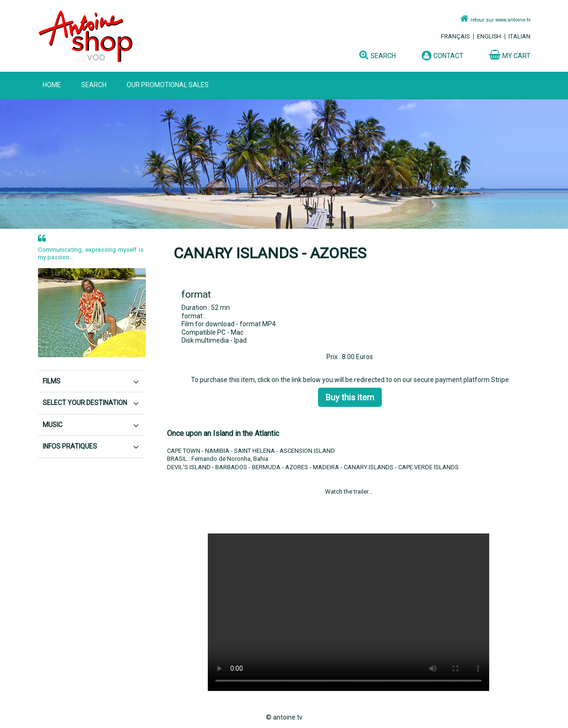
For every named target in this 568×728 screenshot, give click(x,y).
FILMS (52, 381)
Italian (519, 36)
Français (455, 36)
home (52, 85)
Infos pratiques (70, 446)
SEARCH (94, 85)
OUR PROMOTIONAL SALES (168, 85)
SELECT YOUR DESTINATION (85, 403)
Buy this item (350, 397)
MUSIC (53, 425)
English (489, 36)
